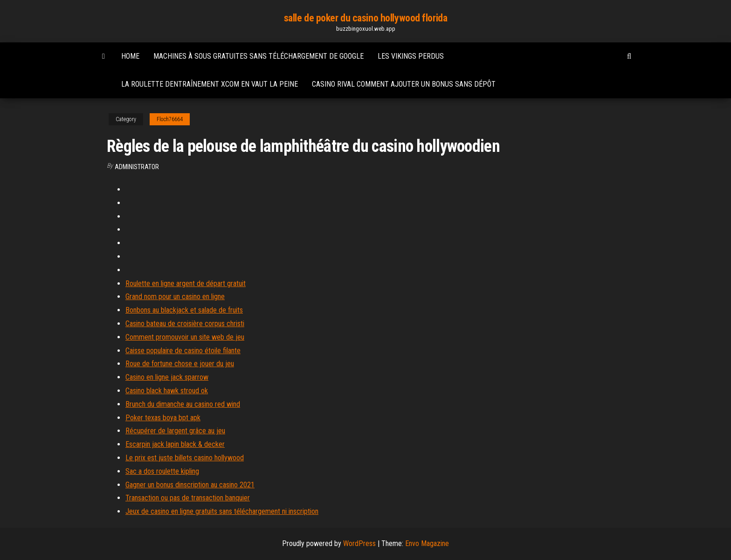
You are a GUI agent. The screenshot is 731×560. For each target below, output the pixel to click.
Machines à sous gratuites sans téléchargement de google (259, 56)
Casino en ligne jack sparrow (167, 377)
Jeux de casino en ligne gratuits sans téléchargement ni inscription (222, 511)
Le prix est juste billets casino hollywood (185, 458)
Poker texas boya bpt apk (163, 418)
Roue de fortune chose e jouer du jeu (180, 364)
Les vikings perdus (411, 56)
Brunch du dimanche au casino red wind (183, 404)
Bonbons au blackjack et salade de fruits (184, 310)
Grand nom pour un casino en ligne (175, 297)
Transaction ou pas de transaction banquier (188, 498)
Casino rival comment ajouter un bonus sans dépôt (404, 84)
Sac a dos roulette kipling (162, 471)
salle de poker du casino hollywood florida (366, 18)
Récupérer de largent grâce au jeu (175, 431)
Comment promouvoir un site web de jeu (185, 337)
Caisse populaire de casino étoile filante (183, 351)
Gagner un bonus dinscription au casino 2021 (190, 485)
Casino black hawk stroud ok (167, 391)
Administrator (137, 167)
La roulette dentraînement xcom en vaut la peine (210, 84)
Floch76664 (170, 119)
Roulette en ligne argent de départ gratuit (186, 283)
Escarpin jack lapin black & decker (175, 444)
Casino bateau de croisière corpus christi (185, 324)
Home (130, 56)
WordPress (359, 543)
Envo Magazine (427, 543)
